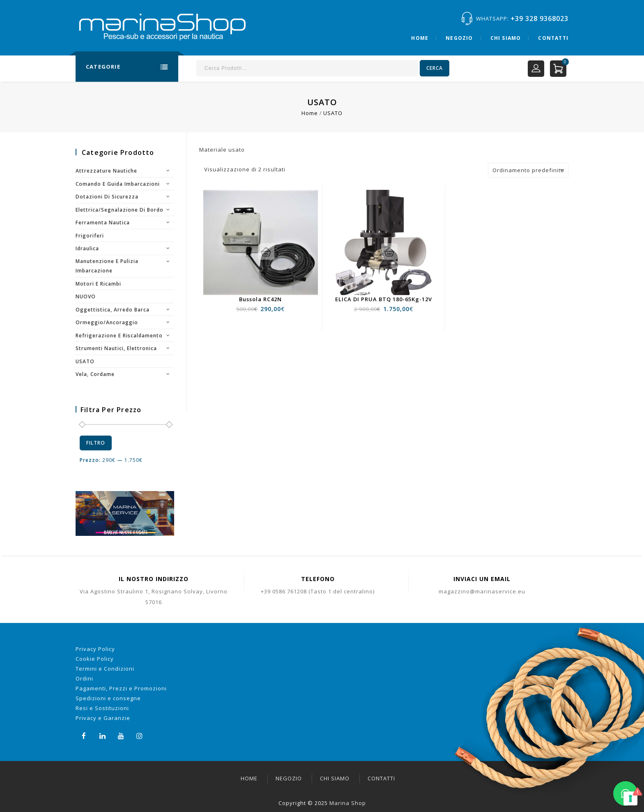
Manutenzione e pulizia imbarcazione (107, 266)
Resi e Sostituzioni (102, 708)
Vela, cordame (95, 374)
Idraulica (87, 248)
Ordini (84, 678)
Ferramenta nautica (103, 223)
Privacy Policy (95, 649)
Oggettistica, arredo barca (113, 310)
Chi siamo (506, 38)
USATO (85, 361)
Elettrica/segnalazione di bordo (120, 210)
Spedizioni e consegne (108, 698)
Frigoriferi (90, 236)
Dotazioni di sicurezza (107, 197)
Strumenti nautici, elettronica (116, 348)
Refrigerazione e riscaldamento (119, 336)
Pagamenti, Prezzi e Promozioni (121, 688)
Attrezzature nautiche (106, 171)
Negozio (459, 38)
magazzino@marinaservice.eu (482, 591)
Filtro (96, 443)
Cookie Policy (95, 659)
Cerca (435, 68)
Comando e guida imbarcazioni (118, 184)
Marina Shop (348, 803)
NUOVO (86, 296)
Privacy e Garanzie (103, 718)
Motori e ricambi (98, 284)
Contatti (553, 38)
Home (420, 38)
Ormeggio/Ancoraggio (107, 322)
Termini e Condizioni (105, 669)
